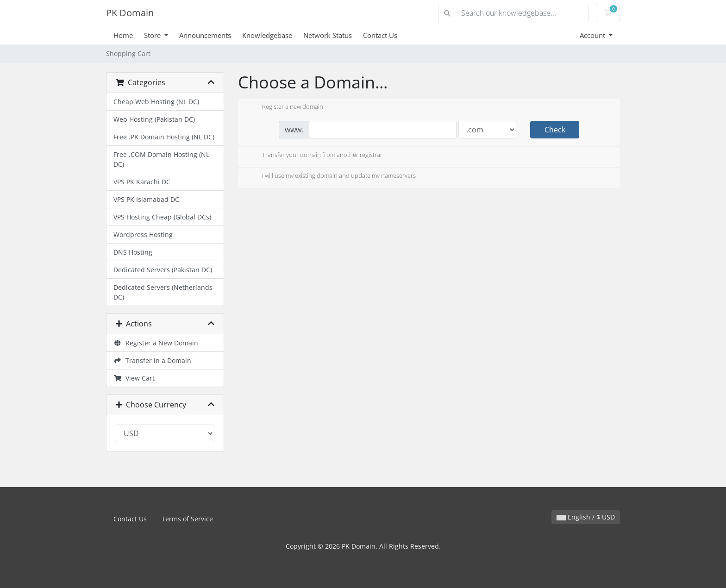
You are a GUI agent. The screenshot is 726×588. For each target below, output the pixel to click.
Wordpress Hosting (143, 235)
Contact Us (380, 35)
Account (593, 35)
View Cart (134, 378)
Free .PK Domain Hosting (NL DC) (164, 137)
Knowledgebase (267, 35)
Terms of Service (187, 519)
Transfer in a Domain (152, 360)
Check (555, 130)
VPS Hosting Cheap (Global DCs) (162, 217)
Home (123, 35)
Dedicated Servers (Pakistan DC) (163, 270)
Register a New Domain (156, 343)
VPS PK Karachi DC (142, 182)
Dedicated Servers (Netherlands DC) (163, 292)
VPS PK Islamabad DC (146, 199)
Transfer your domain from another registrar (315, 156)
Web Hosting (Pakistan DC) (154, 119)
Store (153, 35)
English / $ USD (586, 517)
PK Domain (130, 13)
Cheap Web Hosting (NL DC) (156, 102)
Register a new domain (285, 107)
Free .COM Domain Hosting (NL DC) (161, 159)
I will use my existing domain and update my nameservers (332, 176)
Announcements (205, 35)
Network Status (328, 35)
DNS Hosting (133, 252)
